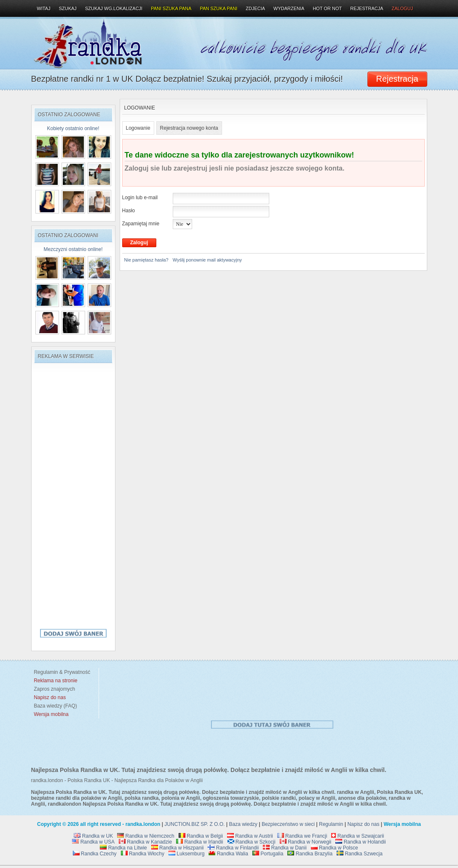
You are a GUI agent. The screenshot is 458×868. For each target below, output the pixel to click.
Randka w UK (93, 836)
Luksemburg (186, 854)
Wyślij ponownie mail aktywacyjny (207, 260)
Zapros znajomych (54, 689)
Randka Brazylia (310, 854)
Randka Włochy (143, 854)
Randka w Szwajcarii (358, 836)
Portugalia (268, 854)
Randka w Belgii (201, 836)
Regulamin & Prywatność (61, 672)
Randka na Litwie (123, 848)
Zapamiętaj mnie (141, 224)
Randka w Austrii (250, 836)
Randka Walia (228, 854)
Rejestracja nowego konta (189, 128)
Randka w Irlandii (200, 842)
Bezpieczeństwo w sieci (288, 824)
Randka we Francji (302, 836)
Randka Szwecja (360, 854)
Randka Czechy (95, 854)
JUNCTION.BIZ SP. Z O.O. (194, 824)
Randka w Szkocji (252, 842)
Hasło (129, 211)
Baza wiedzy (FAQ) (54, 706)
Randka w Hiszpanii (178, 848)
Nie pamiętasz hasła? (146, 260)
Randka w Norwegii (306, 842)
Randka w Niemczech (146, 836)
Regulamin (331, 824)
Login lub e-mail (140, 198)
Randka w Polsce (335, 848)
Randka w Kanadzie (145, 842)
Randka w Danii (285, 848)
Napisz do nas (363, 824)
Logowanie (138, 128)
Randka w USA (93, 842)
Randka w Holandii (360, 842)
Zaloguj (403, 8)
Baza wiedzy (243, 824)
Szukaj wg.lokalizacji (114, 8)
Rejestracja (367, 8)
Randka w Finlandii (233, 848)
